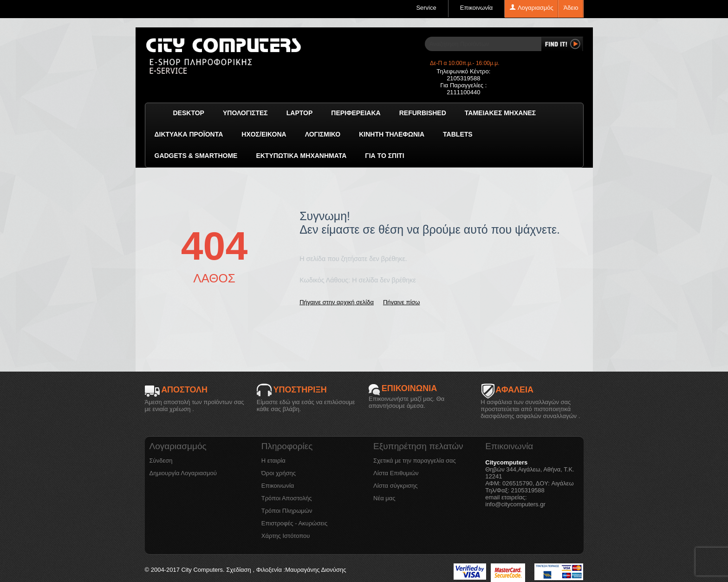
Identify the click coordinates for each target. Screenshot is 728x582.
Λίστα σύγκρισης (396, 486)
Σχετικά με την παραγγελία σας (415, 461)
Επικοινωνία (477, 8)
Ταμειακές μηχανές (500, 113)
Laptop (300, 113)
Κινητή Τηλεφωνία (392, 134)
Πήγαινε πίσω (401, 302)
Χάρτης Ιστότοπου (286, 536)
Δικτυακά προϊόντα (189, 134)
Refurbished (423, 113)
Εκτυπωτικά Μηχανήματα (301, 156)
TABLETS (458, 134)
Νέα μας (384, 498)
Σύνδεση (161, 461)
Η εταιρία (273, 461)
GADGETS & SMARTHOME (196, 156)
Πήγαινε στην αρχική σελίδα (337, 302)
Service (426, 8)
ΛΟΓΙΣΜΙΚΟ (323, 134)
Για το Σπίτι (384, 156)
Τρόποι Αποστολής (287, 498)
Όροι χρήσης (279, 473)
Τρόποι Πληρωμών (287, 511)
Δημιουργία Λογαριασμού (183, 473)
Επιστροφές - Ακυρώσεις (294, 523)
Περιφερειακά (356, 113)
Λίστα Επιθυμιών (396, 473)
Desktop (189, 113)
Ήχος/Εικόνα (264, 134)
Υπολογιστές (245, 113)
